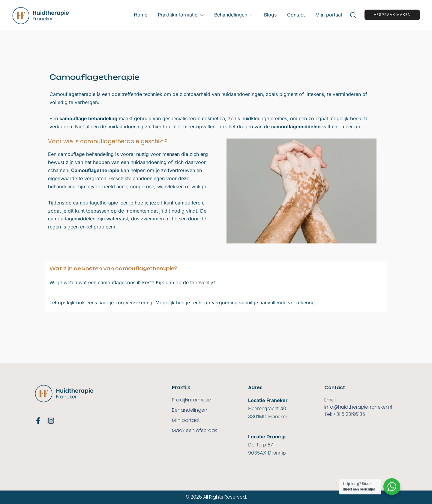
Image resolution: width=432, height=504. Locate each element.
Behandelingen (231, 15)
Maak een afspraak (194, 430)
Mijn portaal (329, 15)
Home (141, 15)
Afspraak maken (392, 15)
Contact (296, 15)
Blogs (270, 15)
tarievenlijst (203, 282)
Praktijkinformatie (178, 15)
